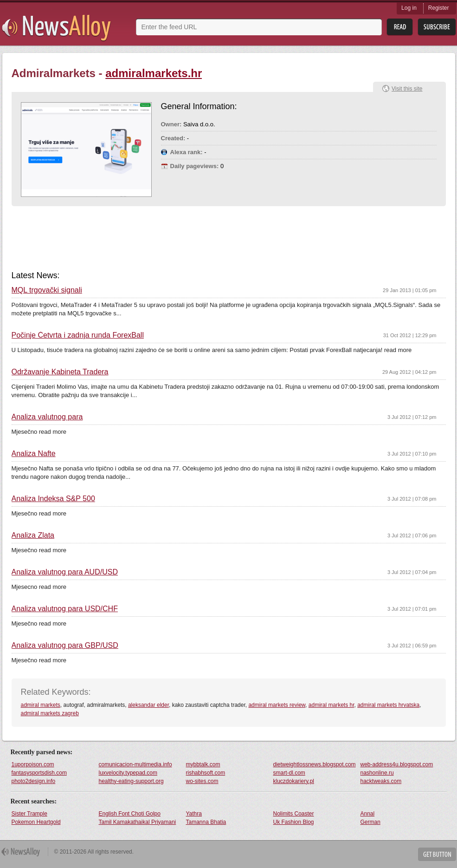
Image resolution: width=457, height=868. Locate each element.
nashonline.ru (377, 773)
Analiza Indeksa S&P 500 (53, 499)
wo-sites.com (202, 781)
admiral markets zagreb (50, 713)
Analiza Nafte (34, 454)
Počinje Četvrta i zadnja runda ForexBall (78, 335)
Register (439, 8)
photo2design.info (34, 781)
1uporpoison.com (33, 764)
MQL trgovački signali (47, 290)
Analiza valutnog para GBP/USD (65, 646)
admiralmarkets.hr (154, 73)
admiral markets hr (331, 705)
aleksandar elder (148, 705)
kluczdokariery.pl (294, 781)
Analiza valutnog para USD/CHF (65, 609)
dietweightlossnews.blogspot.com (315, 764)
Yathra (194, 814)
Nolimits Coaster (294, 814)
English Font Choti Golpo (130, 814)
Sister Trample (29, 814)
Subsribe (437, 27)
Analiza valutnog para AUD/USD (65, 572)
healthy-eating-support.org (131, 781)
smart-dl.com (289, 773)
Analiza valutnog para (47, 417)
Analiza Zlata (33, 535)
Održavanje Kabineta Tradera (60, 372)
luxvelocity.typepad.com (128, 773)
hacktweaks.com (381, 781)
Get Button (437, 854)
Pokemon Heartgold (36, 822)
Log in (409, 8)
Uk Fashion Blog (294, 822)
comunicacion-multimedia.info (135, 764)
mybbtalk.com (203, 764)
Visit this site (407, 89)
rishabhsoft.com (206, 773)
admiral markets (41, 705)
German (370, 822)
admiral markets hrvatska (388, 705)
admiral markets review (277, 705)
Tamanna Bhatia (206, 822)
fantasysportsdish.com (39, 773)
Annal (368, 814)
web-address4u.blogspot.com (397, 764)
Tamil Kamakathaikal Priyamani (138, 822)
